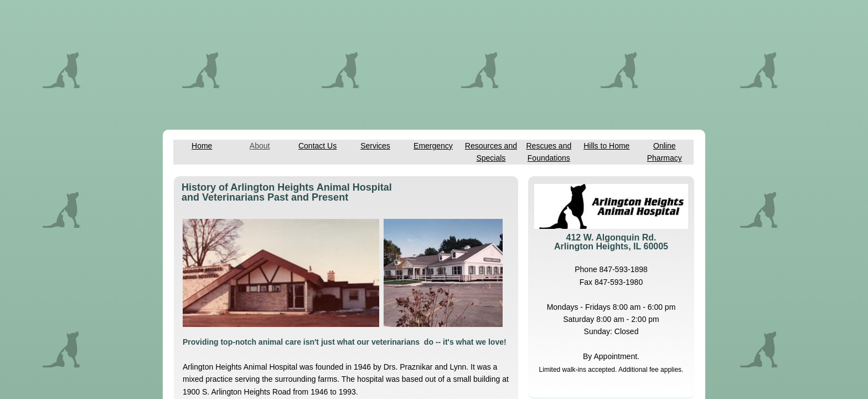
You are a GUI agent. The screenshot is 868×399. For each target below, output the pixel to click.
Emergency (433, 146)
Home (202, 146)
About (260, 146)
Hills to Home (606, 146)
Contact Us (317, 146)
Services (375, 146)
